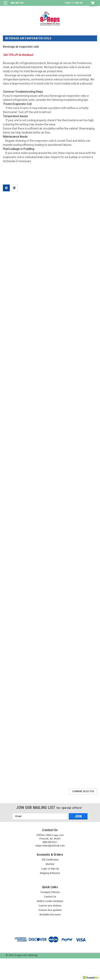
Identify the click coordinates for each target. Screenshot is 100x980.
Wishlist (50, 864)
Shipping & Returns (50, 873)
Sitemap (33, 955)
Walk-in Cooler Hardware (50, 901)
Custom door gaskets (50, 910)
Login (68, 3)
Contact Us (50, 897)
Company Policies (50, 892)
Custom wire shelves (50, 906)
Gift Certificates (50, 860)
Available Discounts (50, 915)
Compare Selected (83, 791)
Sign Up (79, 3)
